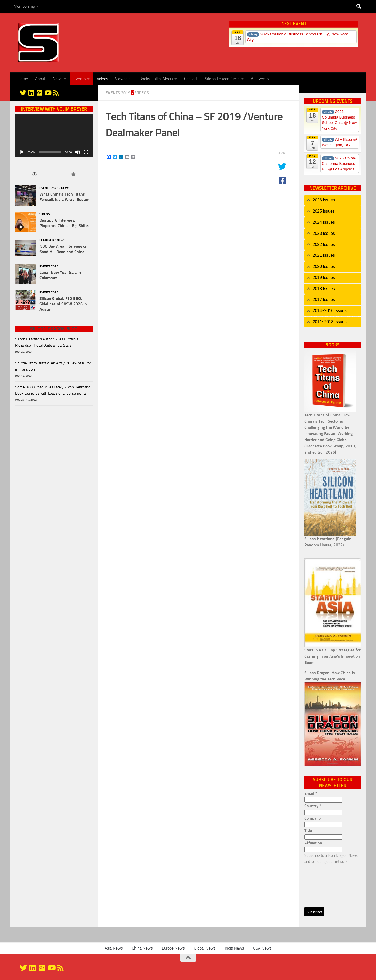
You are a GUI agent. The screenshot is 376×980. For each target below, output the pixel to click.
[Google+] (39, 93)
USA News (262, 948)
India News (234, 948)
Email (311, 793)
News (58, 79)
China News (142, 948)
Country (313, 806)
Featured (47, 240)
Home (23, 79)
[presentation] (325, 883)
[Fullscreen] (86, 152)
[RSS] (56, 93)
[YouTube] (48, 93)
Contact (191, 79)
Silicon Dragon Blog (54, 329)
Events (80, 79)
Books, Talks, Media (156, 79)
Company (313, 818)
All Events (260, 79)
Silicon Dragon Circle (222, 79)
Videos (102, 79)
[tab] (333, 200)
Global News (205, 948)
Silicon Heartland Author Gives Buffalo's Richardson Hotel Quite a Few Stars (47, 342)
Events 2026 (49, 188)
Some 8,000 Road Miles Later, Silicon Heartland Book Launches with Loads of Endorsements (53, 390)
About (40, 79)
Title (308, 831)
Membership (24, 6)
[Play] (22, 152)
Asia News (114, 948)
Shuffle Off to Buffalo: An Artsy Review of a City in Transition (53, 366)
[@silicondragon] (23, 93)
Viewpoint (124, 79)
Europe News (173, 948)
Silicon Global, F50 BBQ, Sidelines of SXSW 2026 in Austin (63, 304)
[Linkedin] (31, 93)
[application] (54, 135)
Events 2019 (118, 93)
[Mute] (78, 152)
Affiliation (313, 843)
